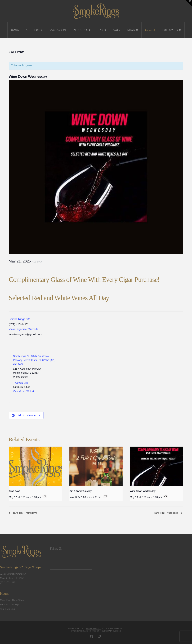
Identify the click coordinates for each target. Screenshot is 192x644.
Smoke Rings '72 (93, 628)
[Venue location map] (82, 376)
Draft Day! (14, 491)
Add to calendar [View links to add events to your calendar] (27, 415)
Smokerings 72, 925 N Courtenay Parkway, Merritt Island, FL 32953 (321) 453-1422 (34, 360)
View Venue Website (24, 391)
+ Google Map (21, 383)
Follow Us (56, 549)
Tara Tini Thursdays (25, 513)
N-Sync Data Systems (111, 631)
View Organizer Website (24, 329)
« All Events (17, 52)
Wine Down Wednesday (143, 491)
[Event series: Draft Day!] (45, 496)
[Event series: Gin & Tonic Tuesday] (105, 496)
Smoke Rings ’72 (19, 319)
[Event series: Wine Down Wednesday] (166, 496)
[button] (189, 3)
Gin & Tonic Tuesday (81, 491)
